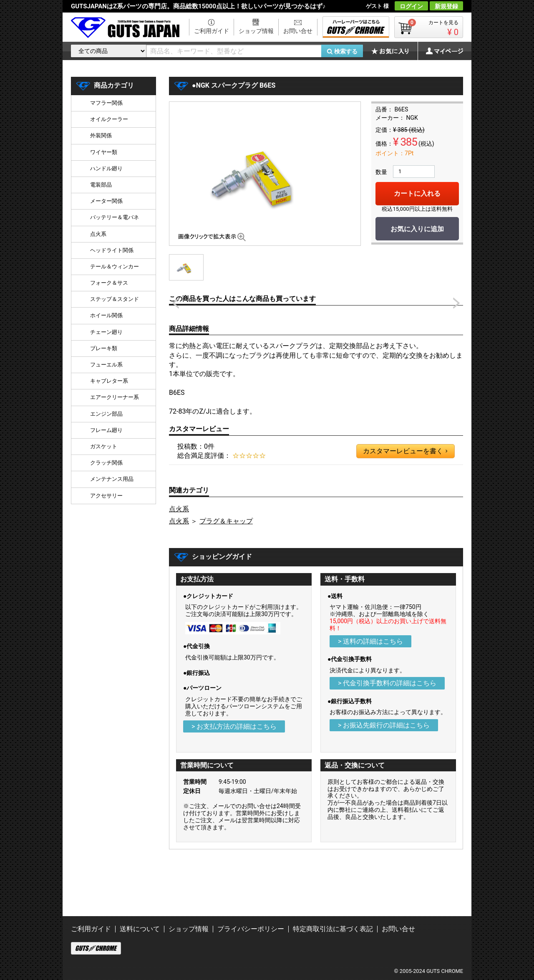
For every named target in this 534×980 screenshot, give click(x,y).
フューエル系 (106, 365)
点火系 (179, 509)
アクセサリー (106, 496)
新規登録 (446, 6)
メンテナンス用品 (112, 479)
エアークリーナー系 (115, 397)
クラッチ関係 (106, 463)
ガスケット (104, 446)
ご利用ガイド (212, 31)
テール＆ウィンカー (115, 266)
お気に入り (394, 51)
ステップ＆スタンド (115, 299)
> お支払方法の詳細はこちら (234, 726)
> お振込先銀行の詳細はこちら (384, 725)
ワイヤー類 (104, 152)
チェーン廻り (106, 332)
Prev (176, 303)
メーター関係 (106, 201)
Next (456, 303)
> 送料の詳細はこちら (370, 641)
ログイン (411, 6)
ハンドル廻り (106, 168)
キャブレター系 (109, 381)
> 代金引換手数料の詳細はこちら (387, 683)
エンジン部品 (106, 414)
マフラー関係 (106, 103)
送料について (140, 929)
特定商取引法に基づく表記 (333, 929)
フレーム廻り (106, 430)
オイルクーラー (109, 119)
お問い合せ (298, 31)
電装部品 (101, 185)
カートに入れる (417, 193)
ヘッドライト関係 (112, 250)
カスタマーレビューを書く (405, 451)
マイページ (440, 51)
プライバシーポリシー (251, 929)
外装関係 (101, 135)
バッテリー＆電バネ (115, 217)
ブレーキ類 (104, 348)
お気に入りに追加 (417, 229)
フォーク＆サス (109, 283)
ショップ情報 (256, 31)
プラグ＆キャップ (226, 521)
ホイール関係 (106, 315)
